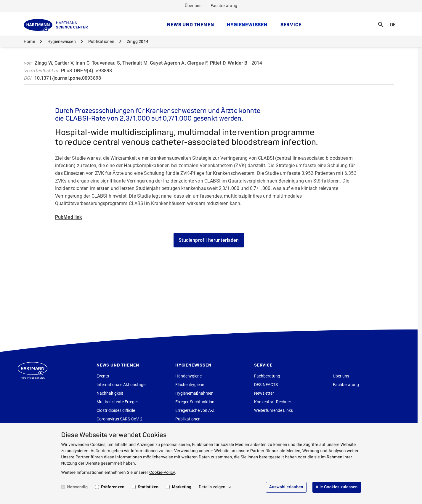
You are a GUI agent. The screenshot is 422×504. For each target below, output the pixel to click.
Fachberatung (224, 6)
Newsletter (264, 393)
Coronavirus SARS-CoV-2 (119, 419)
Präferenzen (113, 487)
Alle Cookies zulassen (337, 487)
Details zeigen (212, 487)
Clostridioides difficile (116, 410)
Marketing (182, 487)
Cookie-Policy (162, 473)
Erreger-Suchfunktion (195, 402)
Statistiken (148, 487)
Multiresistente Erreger (117, 402)
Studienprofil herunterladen (209, 240)
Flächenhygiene (190, 385)
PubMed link (69, 217)
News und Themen (190, 25)
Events (103, 376)
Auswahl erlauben (286, 487)
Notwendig (78, 487)
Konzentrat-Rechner (273, 402)
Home (29, 41)
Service (291, 25)
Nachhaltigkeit (110, 393)
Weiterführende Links (273, 410)
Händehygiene (188, 376)
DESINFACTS (266, 385)
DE (395, 21)
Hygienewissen (247, 25)
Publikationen (101, 41)
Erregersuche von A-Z (195, 410)
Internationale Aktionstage (121, 385)
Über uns (193, 6)
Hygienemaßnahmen (194, 393)
